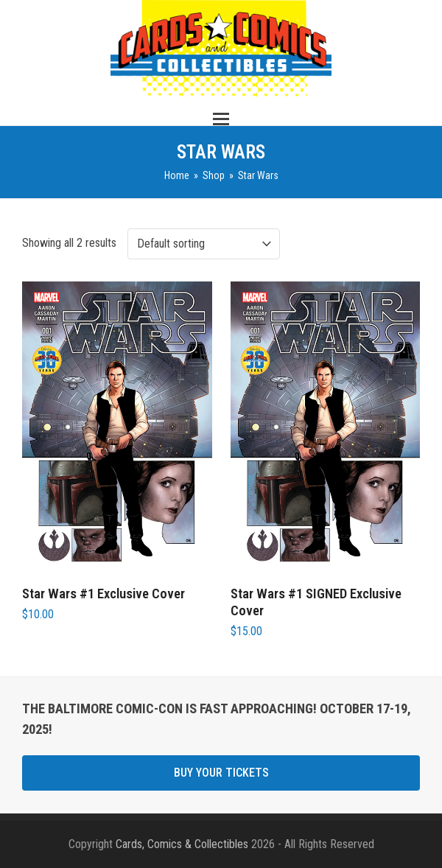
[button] (221, 119)
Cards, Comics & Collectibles (182, 844)
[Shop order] (204, 244)
